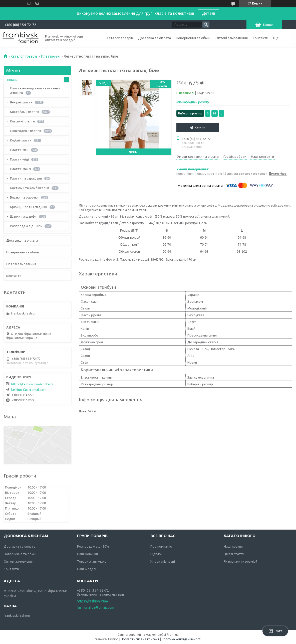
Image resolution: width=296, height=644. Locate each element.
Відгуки (156, 554)
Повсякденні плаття (26, 131)
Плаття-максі (20, 169)
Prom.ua (173, 635)
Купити (200, 127)
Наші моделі (87, 569)
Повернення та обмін (193, 38)
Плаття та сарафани (26, 178)
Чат (275, 631)
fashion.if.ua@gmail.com (29, 390)
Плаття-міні (51, 56)
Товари (12, 80)
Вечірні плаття (21, 102)
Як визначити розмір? (240, 561)
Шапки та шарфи (23, 216)
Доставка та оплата (155, 38)
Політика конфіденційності (182, 639)
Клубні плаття (21, 140)
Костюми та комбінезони (30, 188)
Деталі (209, 13)
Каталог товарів (120, 38)
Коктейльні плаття (25, 112)
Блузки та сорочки (24, 197)
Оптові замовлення (232, 38)
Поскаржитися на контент (140, 639)
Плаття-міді (19, 159)
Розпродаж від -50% (26, 226)
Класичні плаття (22, 121)
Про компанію (161, 546)
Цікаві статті (234, 554)
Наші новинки (87, 554)
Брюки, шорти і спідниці (29, 207)
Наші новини (233, 546)
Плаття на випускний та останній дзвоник (35, 90)
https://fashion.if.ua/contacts (32, 384)
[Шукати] (206, 25)
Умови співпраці (163, 561)
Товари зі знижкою (92, 561)
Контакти (260, 38)
